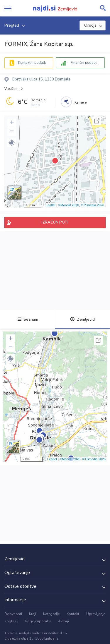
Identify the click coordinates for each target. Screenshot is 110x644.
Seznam (27, 319)
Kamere (81, 102)
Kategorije (51, 614)
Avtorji (64, 621)
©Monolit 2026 (68, 205)
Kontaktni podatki (32, 63)
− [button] (12, 132)
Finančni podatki (84, 63)
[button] (12, 143)
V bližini (11, 89)
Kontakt (73, 614)
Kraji (33, 614)
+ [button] (12, 123)
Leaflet (51, 205)
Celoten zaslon (97, 121)
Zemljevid (82, 319)
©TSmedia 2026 (92, 205)
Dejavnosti (13, 614)
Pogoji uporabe (38, 621)
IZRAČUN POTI (55, 222)
